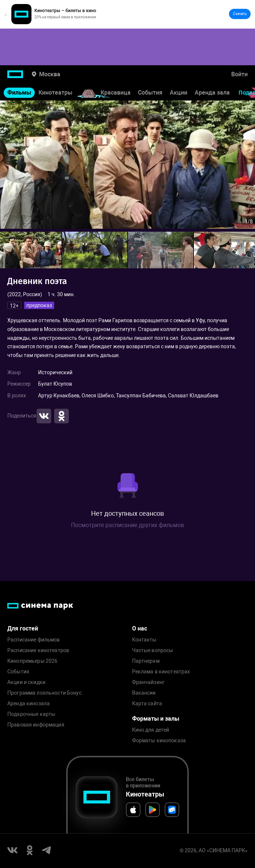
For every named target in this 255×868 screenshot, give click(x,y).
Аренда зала (212, 93)
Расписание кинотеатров (38, 650)
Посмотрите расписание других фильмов (127, 525)
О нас (140, 628)
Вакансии (144, 693)
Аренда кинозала (29, 704)
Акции (179, 93)
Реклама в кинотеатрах (161, 672)
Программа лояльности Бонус (44, 693)
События (150, 93)
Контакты (144, 640)
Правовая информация (36, 725)
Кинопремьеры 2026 (32, 661)
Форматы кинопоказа (159, 741)
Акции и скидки (26, 682)
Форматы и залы (156, 719)
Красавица (116, 93)
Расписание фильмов (34, 640)
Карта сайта (147, 704)
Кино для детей (151, 730)
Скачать (240, 14)
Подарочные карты (31, 714)
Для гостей (23, 628)
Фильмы (19, 93)
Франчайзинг (149, 682)
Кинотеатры (55, 93)
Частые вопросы (153, 650)
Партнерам (146, 661)
